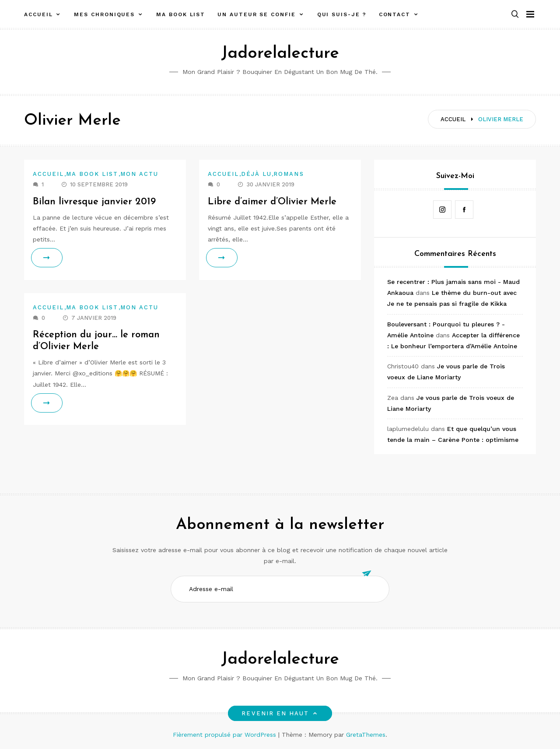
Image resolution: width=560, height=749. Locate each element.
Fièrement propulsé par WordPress (226, 735)
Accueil (38, 14)
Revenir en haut (280, 713)
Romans (289, 174)
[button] (515, 15)
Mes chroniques (104, 14)
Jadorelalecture (280, 54)
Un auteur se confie (256, 14)
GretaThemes (366, 735)
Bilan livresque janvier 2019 (94, 202)
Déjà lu (257, 174)
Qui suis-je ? (342, 14)
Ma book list (181, 14)
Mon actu (140, 174)
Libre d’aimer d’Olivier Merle (273, 202)
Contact (395, 14)
